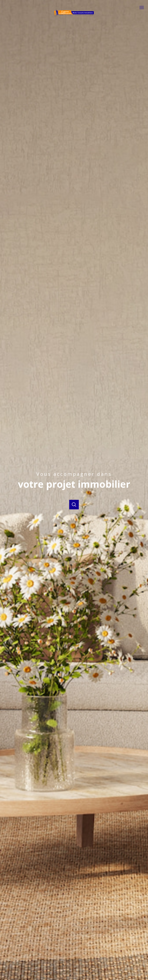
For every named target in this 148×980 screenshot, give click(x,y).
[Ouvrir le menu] (143, 7)
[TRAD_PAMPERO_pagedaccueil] (74, 15)
